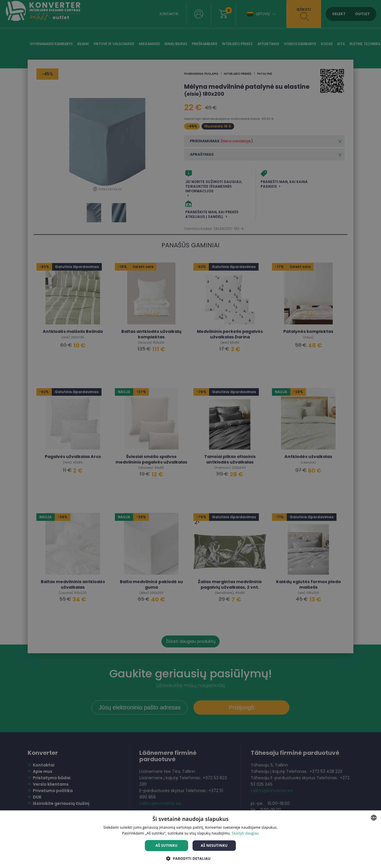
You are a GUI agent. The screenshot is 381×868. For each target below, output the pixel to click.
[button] (190, 858)
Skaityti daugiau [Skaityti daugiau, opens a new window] (245, 833)
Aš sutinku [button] (167, 845)
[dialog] (190, 434)
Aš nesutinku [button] (214, 845)
